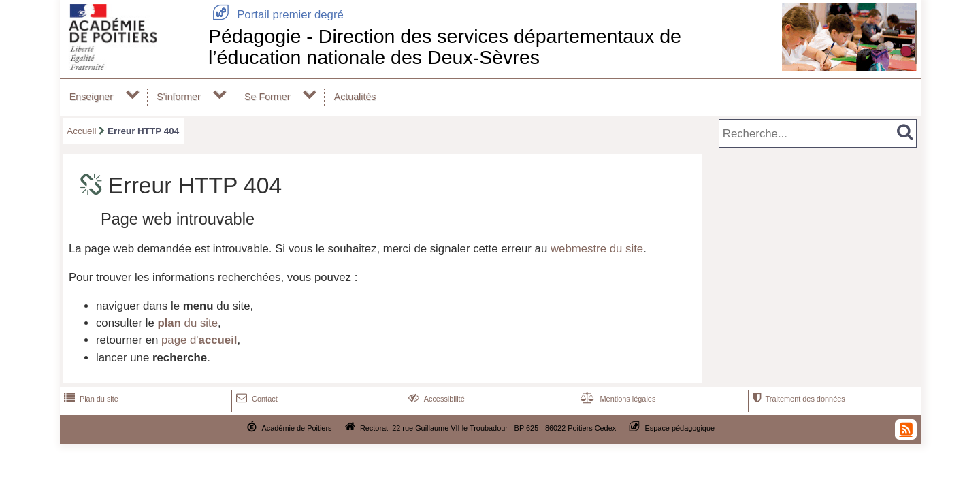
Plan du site (90, 399)
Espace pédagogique (680, 427)
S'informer (179, 97)
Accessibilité (435, 399)
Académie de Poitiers (296, 427)
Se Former (267, 97)
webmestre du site (597, 249)
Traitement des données (797, 399)
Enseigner (91, 97)
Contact (256, 399)
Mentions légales (617, 399)
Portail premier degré (276, 15)
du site (187, 323)
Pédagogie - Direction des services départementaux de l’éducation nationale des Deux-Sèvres (445, 47)
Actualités (355, 97)
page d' (199, 340)
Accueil (81, 131)
